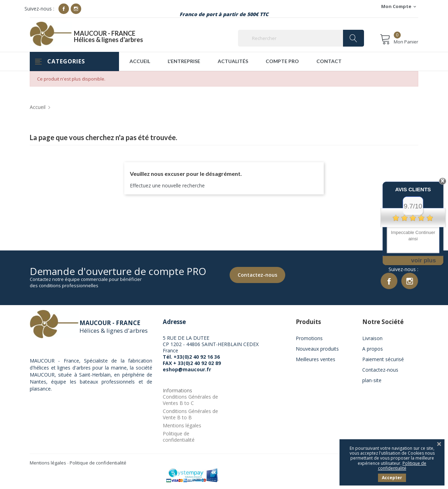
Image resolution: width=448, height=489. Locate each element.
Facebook (64, 9)
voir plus (424, 260)
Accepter (392, 478)
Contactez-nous (257, 274)
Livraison (372, 339)
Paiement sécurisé (383, 360)
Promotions (309, 339)
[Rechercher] (301, 38)
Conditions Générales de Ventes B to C (190, 401)
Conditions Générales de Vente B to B (190, 415)
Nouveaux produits (317, 349)
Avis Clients (413, 189)
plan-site (372, 381)
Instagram (76, 9)
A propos (373, 349)
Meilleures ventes (316, 360)
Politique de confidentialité (179, 437)
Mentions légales (182, 426)
